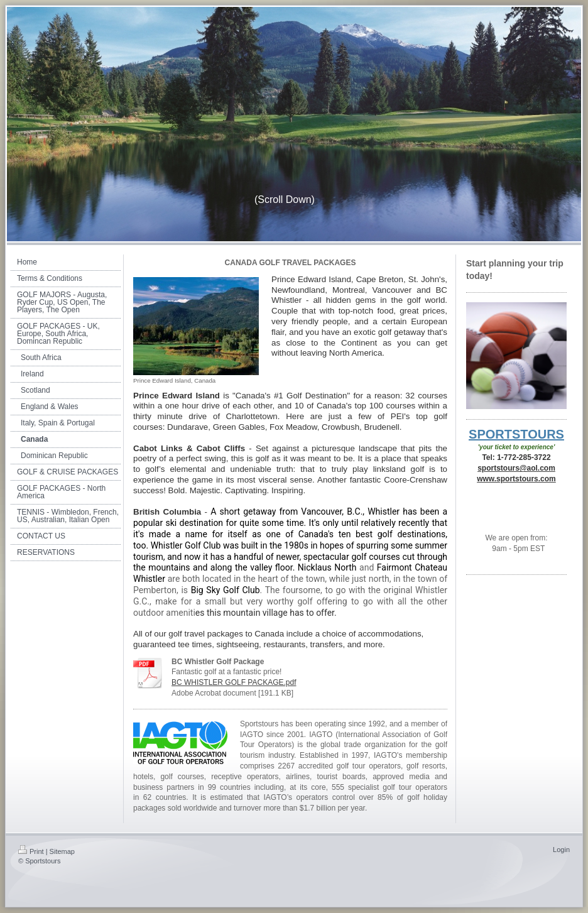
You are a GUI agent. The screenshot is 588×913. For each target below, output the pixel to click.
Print (31, 851)
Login (561, 850)
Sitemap (62, 851)
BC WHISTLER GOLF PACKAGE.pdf (234, 682)
